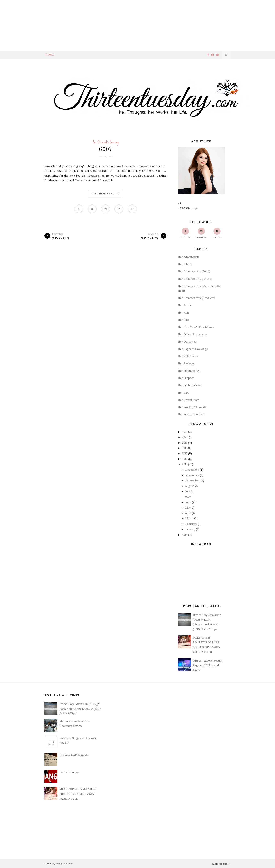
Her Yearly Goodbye (191, 414)
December (192, 470)
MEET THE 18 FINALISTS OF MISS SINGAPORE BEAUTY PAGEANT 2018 (78, 794)
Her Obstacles (187, 342)
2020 (185, 437)
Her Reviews (186, 363)
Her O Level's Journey (106, 142)
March (189, 518)
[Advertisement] (108, 25)
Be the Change (69, 772)
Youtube (217, 233)
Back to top (221, 864)
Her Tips (183, 393)
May (188, 508)
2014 (185, 535)
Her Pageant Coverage (193, 349)
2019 (185, 443)
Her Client (185, 264)
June (188, 502)
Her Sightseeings (189, 371)
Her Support (186, 378)
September (193, 481)
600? (106, 149)
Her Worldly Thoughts (192, 407)
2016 (185, 459)
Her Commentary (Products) (196, 298)
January (190, 529)
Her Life (183, 320)
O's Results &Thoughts (74, 755)
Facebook (185, 233)
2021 (185, 432)
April (188, 513)
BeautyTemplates (64, 863)
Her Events (185, 305)
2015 (185, 464)
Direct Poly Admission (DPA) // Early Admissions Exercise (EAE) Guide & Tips (80, 709)
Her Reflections (188, 356)
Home (50, 55)
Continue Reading (105, 194)
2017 (185, 453)
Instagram (201, 233)
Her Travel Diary (189, 400)
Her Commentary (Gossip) (195, 279)
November (192, 475)
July (188, 491)
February (191, 524)
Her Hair (183, 313)
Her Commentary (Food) (194, 271)
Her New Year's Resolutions (196, 327)
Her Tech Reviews (190, 385)
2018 (185, 448)
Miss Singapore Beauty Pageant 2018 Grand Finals (208, 665)
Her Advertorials (189, 257)
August (189, 486)
